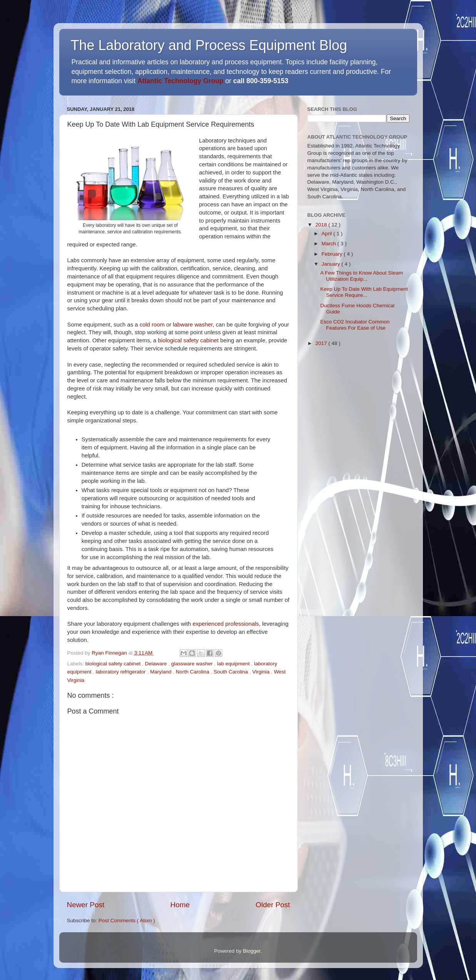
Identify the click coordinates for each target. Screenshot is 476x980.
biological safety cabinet (188, 340)
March (330, 244)
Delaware (156, 664)
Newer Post (86, 905)
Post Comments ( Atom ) (127, 921)
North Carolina (193, 672)
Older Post (273, 905)
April (328, 234)
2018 (322, 225)
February (333, 254)
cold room (152, 325)
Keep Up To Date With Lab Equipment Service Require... (364, 292)
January (332, 264)
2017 (322, 343)
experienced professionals (225, 624)
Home (180, 905)
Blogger (252, 951)
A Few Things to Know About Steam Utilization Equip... (362, 276)
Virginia (262, 672)
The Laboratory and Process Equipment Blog (209, 45)
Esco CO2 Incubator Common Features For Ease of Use (355, 325)
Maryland (161, 672)
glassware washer (193, 664)
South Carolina (231, 672)
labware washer (193, 325)
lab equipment (234, 664)
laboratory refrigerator (122, 672)
